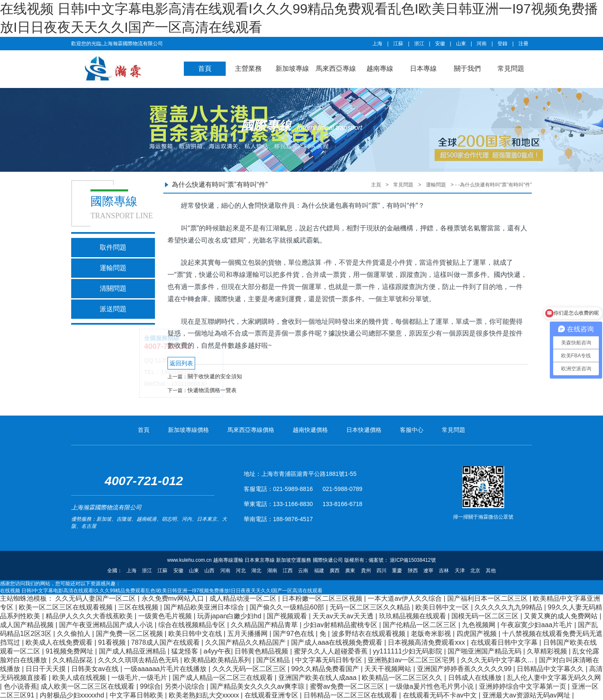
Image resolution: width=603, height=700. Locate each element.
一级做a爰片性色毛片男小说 (432, 686)
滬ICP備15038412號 (412, 560)
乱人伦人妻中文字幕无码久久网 (554, 678)
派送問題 (113, 309)
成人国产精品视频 (28, 625)
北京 (475, 571)
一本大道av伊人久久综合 (406, 598)
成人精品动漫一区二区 (244, 598)
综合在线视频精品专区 (193, 625)
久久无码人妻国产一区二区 (96, 598)
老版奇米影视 (432, 634)
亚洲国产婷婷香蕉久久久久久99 (465, 669)
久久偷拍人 (75, 634)
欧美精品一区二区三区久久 (403, 678)
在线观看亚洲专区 (272, 695)
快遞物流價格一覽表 (212, 390)
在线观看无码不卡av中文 (441, 695)
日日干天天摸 (46, 669)
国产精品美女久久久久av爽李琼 (258, 686)
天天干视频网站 (389, 669)
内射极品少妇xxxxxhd (73, 695)
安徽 (440, 44)
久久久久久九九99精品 (509, 607)
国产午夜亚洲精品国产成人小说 (107, 625)
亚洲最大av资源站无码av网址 (527, 695)
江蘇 (398, 44)
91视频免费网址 (70, 651)
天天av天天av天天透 (344, 616)
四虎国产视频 (477, 634)
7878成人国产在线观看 (166, 642)
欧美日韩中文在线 (196, 634)
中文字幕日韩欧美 (137, 695)
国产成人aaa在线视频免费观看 (338, 642)
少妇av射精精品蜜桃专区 (341, 625)
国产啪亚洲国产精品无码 (485, 651)
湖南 (272, 571)
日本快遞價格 (364, 430)
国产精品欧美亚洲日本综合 (205, 607)
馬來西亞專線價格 (251, 430)
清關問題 (113, 288)
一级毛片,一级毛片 (140, 678)
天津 (460, 571)
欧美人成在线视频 (80, 678)
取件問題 (113, 247)
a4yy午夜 (217, 651)
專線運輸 (246, 274)
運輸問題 (113, 268)
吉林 (444, 571)
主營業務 (248, 68)
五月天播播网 (248, 634)
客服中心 (412, 430)
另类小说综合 (186, 686)
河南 (482, 44)
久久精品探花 (73, 660)
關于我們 (467, 68)
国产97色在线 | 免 (300, 634)
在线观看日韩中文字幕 (505, 642)
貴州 (366, 571)
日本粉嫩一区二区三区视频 (323, 598)
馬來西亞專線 (336, 68)
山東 (461, 44)
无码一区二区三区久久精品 (371, 607)
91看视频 (113, 642)
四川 (381, 571)
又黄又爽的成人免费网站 (562, 616)
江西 (288, 571)
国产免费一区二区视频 (130, 634)
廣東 (350, 571)
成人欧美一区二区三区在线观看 (88, 686)
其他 (491, 571)
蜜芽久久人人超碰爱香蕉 (332, 651)
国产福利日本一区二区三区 (488, 598)
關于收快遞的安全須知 (215, 376)
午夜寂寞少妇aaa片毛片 (537, 625)
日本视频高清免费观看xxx (427, 642)
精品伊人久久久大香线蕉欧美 (90, 616)
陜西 (413, 571)
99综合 (150, 686)
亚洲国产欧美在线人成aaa (318, 678)
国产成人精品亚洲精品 (133, 651)
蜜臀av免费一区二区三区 (348, 686)
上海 (377, 44)
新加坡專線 (292, 68)
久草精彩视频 (548, 651)
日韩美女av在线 (96, 669)
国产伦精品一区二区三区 (420, 625)
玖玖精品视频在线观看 (413, 616)
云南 (303, 571)
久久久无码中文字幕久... (498, 660)
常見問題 (511, 68)
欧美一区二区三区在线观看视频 (67, 607)
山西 (209, 571)
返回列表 (181, 363)
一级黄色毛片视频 (166, 616)
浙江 (419, 44)
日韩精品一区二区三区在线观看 (351, 695)
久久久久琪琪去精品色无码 (139, 660)
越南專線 (380, 68)
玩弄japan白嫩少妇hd (230, 616)
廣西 (335, 571)
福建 (319, 571)
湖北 (256, 571)
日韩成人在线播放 (476, 678)
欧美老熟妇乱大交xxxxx (205, 695)
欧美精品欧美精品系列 (218, 660)
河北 (241, 571)
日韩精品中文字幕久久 (551, 669)
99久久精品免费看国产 (326, 669)
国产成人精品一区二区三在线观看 (224, 678)
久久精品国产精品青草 (265, 625)
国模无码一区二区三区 (486, 616)
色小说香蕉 (21, 686)
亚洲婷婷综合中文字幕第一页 (523, 686)
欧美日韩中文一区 (443, 607)
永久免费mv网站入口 (174, 598)
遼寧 (428, 571)
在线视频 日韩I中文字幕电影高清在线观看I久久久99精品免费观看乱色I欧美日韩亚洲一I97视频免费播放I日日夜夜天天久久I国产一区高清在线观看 (161, 591)
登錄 (502, 44)
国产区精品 (274, 660)
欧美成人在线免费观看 (60, 642)
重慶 (397, 571)
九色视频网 (479, 625)
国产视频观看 (288, 616)
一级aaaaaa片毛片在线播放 (166, 669)
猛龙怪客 (186, 651)
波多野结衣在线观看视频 (369, 634)
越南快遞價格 (310, 430)
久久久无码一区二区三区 (250, 669)
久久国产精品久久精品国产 (246, 642)
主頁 (376, 185)
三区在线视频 (139, 607)
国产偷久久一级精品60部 (288, 607)
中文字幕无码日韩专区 (330, 660)
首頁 (205, 68)
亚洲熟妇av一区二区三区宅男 (412, 660)
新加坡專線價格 (188, 430)
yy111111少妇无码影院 (409, 651)
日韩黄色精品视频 (262, 651)
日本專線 (423, 68)
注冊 (523, 44)
